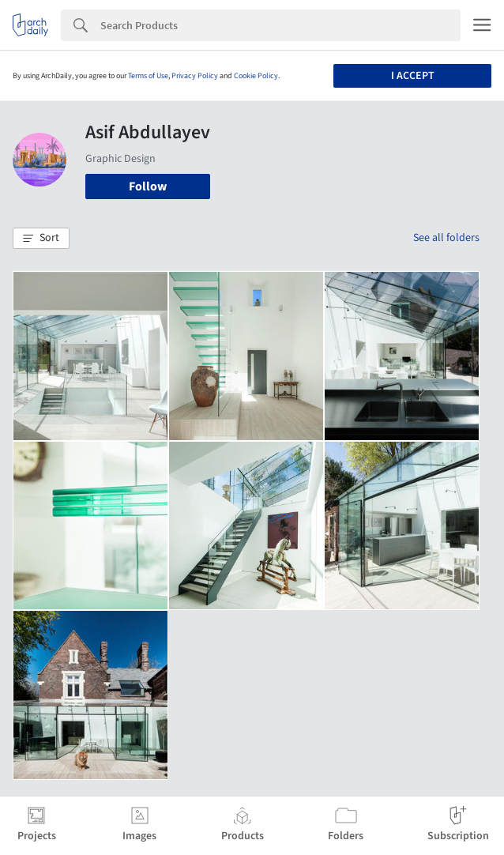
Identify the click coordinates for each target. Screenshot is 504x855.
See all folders (446, 238)
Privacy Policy (195, 76)
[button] (41, 239)
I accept (413, 76)
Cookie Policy (256, 76)
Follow (148, 186)
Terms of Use (148, 76)
